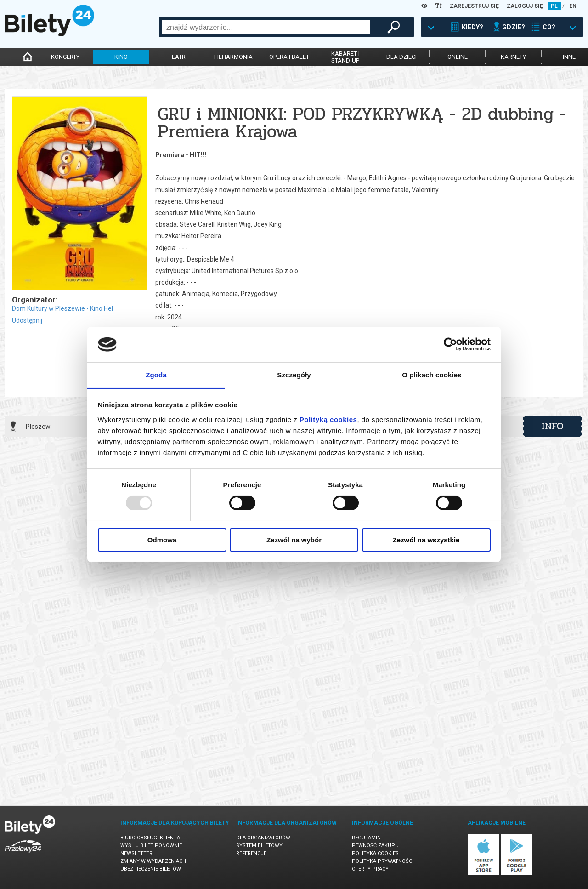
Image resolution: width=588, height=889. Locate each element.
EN (573, 6)
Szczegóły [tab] (294, 375)
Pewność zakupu (375, 846)
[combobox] (266, 27)
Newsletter (136, 853)
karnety (513, 57)
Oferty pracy (370, 869)
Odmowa (162, 540)
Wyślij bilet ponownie (151, 846)
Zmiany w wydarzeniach (153, 861)
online (458, 57)
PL (554, 6)
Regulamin (366, 838)
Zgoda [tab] (156, 375)
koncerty (65, 57)
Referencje (251, 853)
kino (121, 57)
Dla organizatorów (263, 838)
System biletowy (259, 846)
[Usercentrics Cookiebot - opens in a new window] (450, 344)
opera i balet (289, 57)
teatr (177, 57)
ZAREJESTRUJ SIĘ (474, 6)
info (553, 426)
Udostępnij (27, 320)
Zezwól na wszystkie (426, 540)
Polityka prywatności (383, 861)
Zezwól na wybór (294, 540)
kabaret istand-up (345, 57)
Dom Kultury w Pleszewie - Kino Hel (62, 308)
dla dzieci (401, 57)
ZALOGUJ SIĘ (525, 6)
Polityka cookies (375, 853)
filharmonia (233, 57)
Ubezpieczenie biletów (151, 869)
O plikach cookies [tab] (432, 375)
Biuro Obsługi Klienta (150, 838)
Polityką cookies (328, 419)
